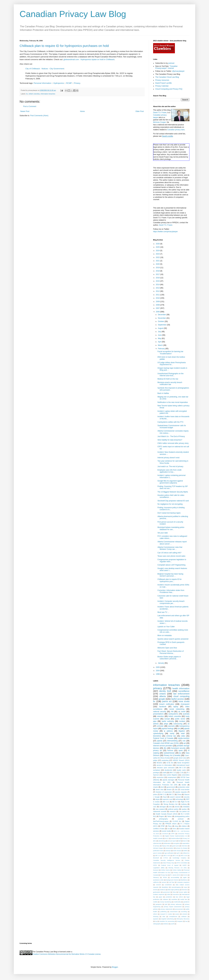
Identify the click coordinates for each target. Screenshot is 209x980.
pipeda (160, 741)
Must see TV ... (163, 612)
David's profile (167, 136)
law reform (179, 897)
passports (159, 904)
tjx (180, 753)
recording (184, 912)
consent (158, 885)
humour (170, 750)
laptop (176, 707)
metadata (186, 807)
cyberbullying (158, 733)
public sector (180, 719)
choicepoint (185, 704)
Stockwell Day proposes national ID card (173, 501)
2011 (158, 295)
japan (160, 897)
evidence (163, 890)
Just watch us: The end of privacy (170, 466)
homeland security (178, 748)
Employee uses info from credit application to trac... (169, 471)
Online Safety (177, 870)
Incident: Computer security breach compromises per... (171, 602)
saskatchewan (169, 753)
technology (179, 799)
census (164, 882)
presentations (158, 714)
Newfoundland (176, 838)
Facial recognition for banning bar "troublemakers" (170, 353)
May (160, 338)
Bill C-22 (166, 802)
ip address (168, 731)
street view (160, 790)
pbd (166, 904)
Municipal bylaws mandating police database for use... (171, 528)
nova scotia (184, 701)
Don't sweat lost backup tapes (169, 513)
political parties (173, 809)
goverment (167, 892)
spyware (156, 919)
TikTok (165, 877)
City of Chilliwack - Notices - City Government (45, 69)
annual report (172, 841)
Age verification (169, 853)
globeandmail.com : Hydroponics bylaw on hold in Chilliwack (89, 59)
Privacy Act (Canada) (172, 755)
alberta (163, 696)
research (173, 811)
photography (163, 819)
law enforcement (181, 694)
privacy (158, 688)
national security (160, 712)
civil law (172, 882)
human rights (183, 892)
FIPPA (155, 865)
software (184, 916)
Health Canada (158, 838)
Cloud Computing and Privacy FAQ (169, 89)
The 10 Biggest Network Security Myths (173, 492)
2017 (158, 274)
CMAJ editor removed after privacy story (173, 443)
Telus (170, 826)
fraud (165, 797)
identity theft (165, 691)
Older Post (140, 111)
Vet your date (163, 533)
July (160, 332)
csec (155, 807)
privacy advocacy (176, 904)
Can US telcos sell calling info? (169, 553)
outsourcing (178, 724)
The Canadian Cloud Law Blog (167, 77)
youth (172, 924)
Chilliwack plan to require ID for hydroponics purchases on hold (64, 46)
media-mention (184, 738)
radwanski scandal (160, 811)
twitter (185, 851)
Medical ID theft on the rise (168, 379)
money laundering (166, 902)
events (155, 890)
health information (181, 688)
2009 (158, 302)
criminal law (171, 736)
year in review (157, 853)
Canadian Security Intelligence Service (167, 860)
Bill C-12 (163, 794)
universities (185, 775)
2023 (158, 254)
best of (185, 841)
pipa (155, 721)
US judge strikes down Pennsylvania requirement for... (172, 364)
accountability (175, 877)
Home (82, 111)
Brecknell (156, 858)
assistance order (158, 880)
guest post (175, 846)
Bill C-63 (175, 856)
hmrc (174, 829)
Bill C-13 (173, 773)
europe (167, 719)
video (183, 736)
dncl (162, 787)
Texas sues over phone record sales (171, 556)
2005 (158, 667)
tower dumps (177, 851)
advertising (162, 841)
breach (169, 790)
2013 (158, 288)
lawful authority (168, 721)
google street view (180, 758)
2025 (158, 247)
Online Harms (165, 870)
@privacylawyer (178, 71)
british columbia (34, 94)
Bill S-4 (175, 802)
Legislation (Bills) (159, 868)
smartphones (173, 916)
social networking (177, 709)
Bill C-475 (167, 856)
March (161, 345)
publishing (163, 912)
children (184, 826)
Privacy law (164, 875)
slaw (164, 916)
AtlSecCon (186, 853)
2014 (158, 285)
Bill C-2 (172, 794)
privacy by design (182, 848)
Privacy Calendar (162, 86)
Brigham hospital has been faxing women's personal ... (170, 575)
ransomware (174, 912)
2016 (158, 278)
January (161, 663)
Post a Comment (30, 106)
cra (168, 829)
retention (160, 716)
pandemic (186, 902)
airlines (156, 724)
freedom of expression (164, 792)
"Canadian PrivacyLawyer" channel (166, 67)
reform (155, 914)
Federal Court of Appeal (170, 865)
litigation (182, 731)
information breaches (48, 94)
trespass (180, 921)
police (155, 794)
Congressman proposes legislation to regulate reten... (172, 561)
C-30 (181, 773)
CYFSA (166, 858)
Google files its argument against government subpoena (170, 482)
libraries (159, 763)
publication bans (158, 851)
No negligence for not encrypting (170, 504)
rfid (172, 712)
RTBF (163, 826)
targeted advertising (167, 919)
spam (181, 750)
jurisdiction (169, 897)
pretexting (165, 760)
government (171, 787)
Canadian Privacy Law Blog (73, 14)
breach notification (167, 704)
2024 (158, 251)
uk (188, 724)
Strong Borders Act (171, 804)
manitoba (174, 899)
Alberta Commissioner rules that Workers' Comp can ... (170, 548)
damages (163, 807)
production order (184, 787)
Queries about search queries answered (173, 639)
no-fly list (170, 763)
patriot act (167, 701)
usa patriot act (184, 811)
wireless (166, 924)
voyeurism (160, 777)
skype (158, 799)
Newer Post (25, 111)
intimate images (158, 848)
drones (177, 807)
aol (185, 743)
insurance (176, 894)
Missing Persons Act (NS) (178, 868)
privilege (156, 773)
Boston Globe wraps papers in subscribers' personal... (169, 658)
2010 (158, 298)
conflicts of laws (159, 829)
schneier (160, 726)
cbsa (177, 826)
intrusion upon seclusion (166, 768)
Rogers (162, 816)
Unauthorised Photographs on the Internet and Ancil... (170, 375)
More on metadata (165, 635)
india (169, 894)
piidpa (155, 760)
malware (165, 899)
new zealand (160, 809)
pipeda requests (181, 792)
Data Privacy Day (169, 863)
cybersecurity (157, 843)
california (156, 882)
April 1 (178, 853)
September (162, 325)
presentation (170, 848)
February (162, 349)
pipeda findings (168, 729)
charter (156, 787)
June (160, 335)
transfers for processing (167, 921)
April (160, 342)
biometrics (157, 736)
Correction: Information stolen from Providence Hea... (171, 591)
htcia (174, 892)
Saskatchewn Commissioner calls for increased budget (172, 427)
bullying (184, 804)
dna (170, 807)
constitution (168, 885)
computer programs (183, 882)
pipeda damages (169, 780)
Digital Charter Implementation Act (176, 836)
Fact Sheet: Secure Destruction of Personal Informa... (171, 652)
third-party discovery (183, 919)
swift (164, 773)
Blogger (115, 967)
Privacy (77, 83)
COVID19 (165, 834)
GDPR (184, 865)
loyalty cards (181, 770)
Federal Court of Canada (163, 738)
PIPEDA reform (171, 824)
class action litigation (170, 775)
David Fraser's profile (163, 83)
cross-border (185, 790)
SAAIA (185, 875)
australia (186, 714)
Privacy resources (162, 80)
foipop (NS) (166, 846)
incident (182, 721)
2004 (158, 671)
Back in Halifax (163, 393)
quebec (184, 809)
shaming (156, 916)
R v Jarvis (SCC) (175, 875)
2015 (158, 281)
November (162, 318)
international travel (183, 765)
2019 (158, 268)
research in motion (166, 914)
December (162, 315)
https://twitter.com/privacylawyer (165, 232)
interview (184, 846)
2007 (158, 308)
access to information (164, 765)
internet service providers (163, 746)
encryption (176, 843)
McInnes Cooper (159, 122)
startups (168, 851)
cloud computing (181, 696)
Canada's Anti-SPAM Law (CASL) (166, 743)
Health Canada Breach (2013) (167, 814)
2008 (158, 305)
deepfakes (165, 887)
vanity (172, 733)
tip (156, 921)
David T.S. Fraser (160, 113)
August (161, 328)
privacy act (158, 750)
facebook (163, 707)
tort (179, 729)
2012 (158, 291)
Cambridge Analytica (179, 858)
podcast (171, 63)
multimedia (177, 902)
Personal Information (43, 83)
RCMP (69, 83)
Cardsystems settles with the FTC (170, 422)
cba (176, 790)
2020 (158, 264)
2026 (158, 244)
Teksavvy (156, 877)
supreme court (168, 799)
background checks (172, 880)
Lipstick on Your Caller (166, 627)
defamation (167, 843)
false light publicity (173, 890)
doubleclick (168, 770)
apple (185, 877)
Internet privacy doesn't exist (169, 458)
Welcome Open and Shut (167, 648)
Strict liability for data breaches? (170, 440)
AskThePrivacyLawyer (161, 821)
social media (166, 831)
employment (172, 777)
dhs (165, 748)
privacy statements (166, 909)
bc (27, 94)
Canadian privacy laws (176, 130)
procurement (179, 909)
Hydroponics (59, 83)
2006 (158, 312)
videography (157, 924)
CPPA (173, 834)
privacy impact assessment (173, 907)
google (162, 699)
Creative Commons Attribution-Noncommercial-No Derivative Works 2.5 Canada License (66, 954)
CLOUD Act (177, 821)
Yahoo (169, 816)
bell (179, 841)
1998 (158, 674)
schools (185, 914)
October (161, 321)
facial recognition (183, 763)
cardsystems (173, 714)
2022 (158, 257)
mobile (155, 902)
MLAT (167, 838)
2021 (158, 261)
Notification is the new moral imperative (173, 402)
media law (184, 899)
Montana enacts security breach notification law (170, 383)
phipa (166, 724)
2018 (158, 271)
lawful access (178, 699)
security (187, 797)
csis (184, 741)
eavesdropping (176, 887)
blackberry (184, 880)
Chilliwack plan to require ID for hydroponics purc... (170, 580)
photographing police (182, 816)
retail (183, 733)
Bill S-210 (184, 856)
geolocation (157, 892)
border (184, 785)
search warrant (175, 797)
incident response (159, 894)
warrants (171, 726)
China (179, 794)
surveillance (184, 691)
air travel (182, 712)
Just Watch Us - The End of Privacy (171, 436)
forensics (184, 890)
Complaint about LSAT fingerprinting (171, 565)
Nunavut (156, 870)
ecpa (185, 887)
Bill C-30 (182, 768)
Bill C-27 (158, 856)
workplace (157, 770)
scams (177, 914)
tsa (186, 921)
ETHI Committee (182, 863)
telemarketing (172, 741)
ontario (163, 694)
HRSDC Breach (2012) (181, 760)
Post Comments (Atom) (39, 116)
